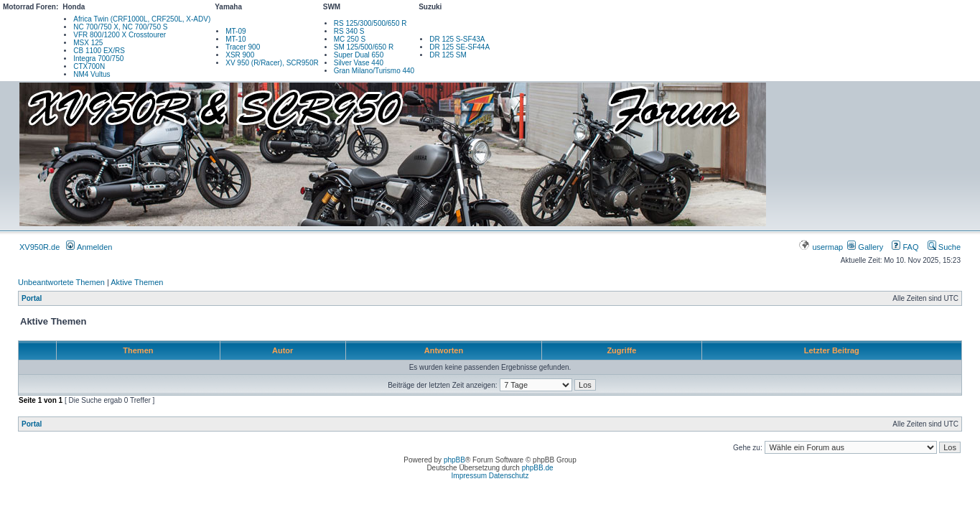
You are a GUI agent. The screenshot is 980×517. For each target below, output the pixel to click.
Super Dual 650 (359, 55)
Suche (944, 247)
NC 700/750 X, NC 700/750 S (120, 27)
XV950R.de (39, 247)
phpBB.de (538, 468)
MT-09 (235, 31)
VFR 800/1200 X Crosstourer (120, 35)
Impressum (469, 476)
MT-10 (235, 39)
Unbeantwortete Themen (61, 282)
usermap (822, 247)
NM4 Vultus (92, 74)
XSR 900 (240, 55)
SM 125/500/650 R (364, 47)
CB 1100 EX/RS (99, 51)
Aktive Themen (137, 282)
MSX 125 (88, 43)
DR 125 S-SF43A (457, 39)
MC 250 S (350, 39)
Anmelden (89, 247)
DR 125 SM (448, 55)
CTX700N (89, 66)
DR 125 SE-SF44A (459, 47)
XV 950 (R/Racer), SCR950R (272, 63)
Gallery (865, 247)
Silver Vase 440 (359, 63)
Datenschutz (509, 476)
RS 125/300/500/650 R (370, 23)
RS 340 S (349, 31)
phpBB (454, 460)
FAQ (905, 247)
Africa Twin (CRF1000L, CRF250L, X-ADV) (142, 19)
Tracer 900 (243, 47)
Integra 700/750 (98, 59)
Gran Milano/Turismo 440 (374, 71)
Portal (32, 298)
